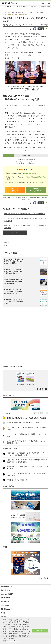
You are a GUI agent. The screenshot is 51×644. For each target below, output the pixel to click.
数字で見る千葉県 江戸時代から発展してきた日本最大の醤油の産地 (25, 227)
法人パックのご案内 (7, 594)
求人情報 (4, 613)
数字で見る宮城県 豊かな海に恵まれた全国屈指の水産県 (25, 214)
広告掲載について (6, 609)
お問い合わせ (5, 605)
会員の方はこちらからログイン (36, 190)
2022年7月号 (44, 25)
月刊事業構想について (8, 586)
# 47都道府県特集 (20, 7)
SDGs (7, 246)
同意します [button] (40, 631)
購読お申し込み (6, 590)
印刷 (41, 29)
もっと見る (15, 233)
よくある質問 (5, 602)
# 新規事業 (33, 7)
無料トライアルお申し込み (15, 190)
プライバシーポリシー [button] (11, 641)
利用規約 (4, 617)
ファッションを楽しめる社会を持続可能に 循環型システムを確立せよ (25, 220)
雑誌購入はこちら (6, 598)
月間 (47, 413)
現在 (36, 413)
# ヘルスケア (7, 7)
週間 (41, 413)
